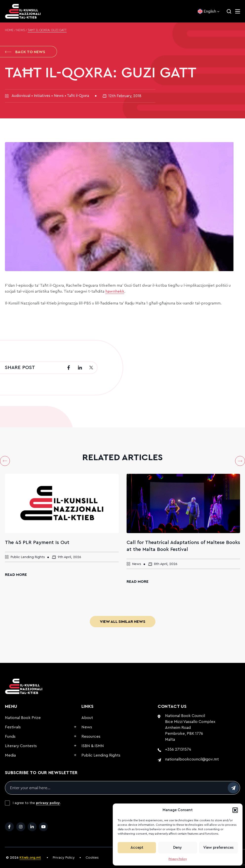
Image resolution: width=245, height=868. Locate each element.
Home (9, 30)
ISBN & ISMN (93, 746)
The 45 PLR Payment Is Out (37, 542)
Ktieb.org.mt (30, 858)
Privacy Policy (178, 859)
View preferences (218, 848)
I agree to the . (37, 803)
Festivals (13, 727)
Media (10, 755)
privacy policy (48, 803)
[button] (235, 810)
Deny (178, 848)
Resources (91, 737)
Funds (10, 737)
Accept (137, 848)
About (87, 718)
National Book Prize (23, 718)
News (21, 30)
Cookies (92, 858)
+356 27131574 (178, 749)
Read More (16, 575)
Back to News (25, 52)
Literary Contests (21, 746)
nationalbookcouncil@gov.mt (192, 759)
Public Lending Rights (101, 755)
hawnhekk (115, 291)
